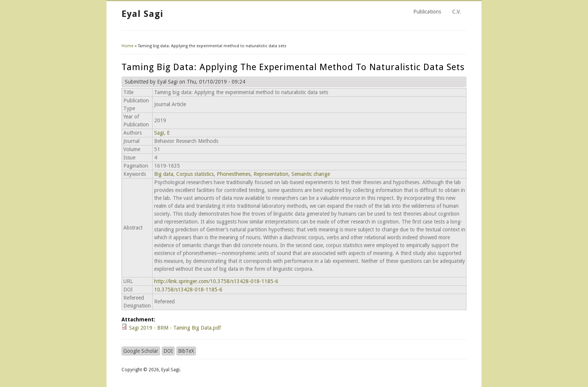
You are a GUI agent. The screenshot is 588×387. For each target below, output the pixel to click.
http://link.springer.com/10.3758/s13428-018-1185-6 (216, 281)
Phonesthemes (234, 174)
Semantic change (311, 174)
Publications (427, 12)
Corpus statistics (195, 174)
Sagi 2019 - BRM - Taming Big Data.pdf (175, 328)
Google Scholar (141, 351)
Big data (164, 174)
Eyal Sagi (142, 14)
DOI (168, 351)
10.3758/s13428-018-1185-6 (188, 289)
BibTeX (186, 351)
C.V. (457, 12)
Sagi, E (162, 133)
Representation (271, 174)
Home (127, 46)
